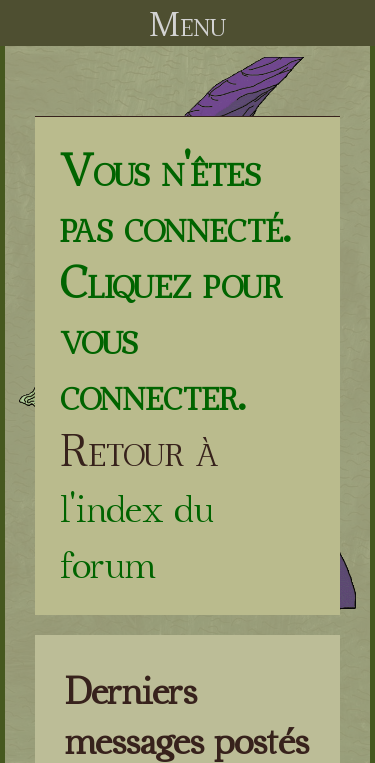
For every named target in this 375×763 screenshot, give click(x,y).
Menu (187, 23)
